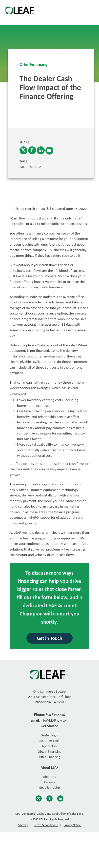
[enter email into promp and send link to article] (49, 151)
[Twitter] (23, 150)
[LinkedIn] (41, 150)
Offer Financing (33, 64)
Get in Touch (49, 638)
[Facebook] (32, 150)
